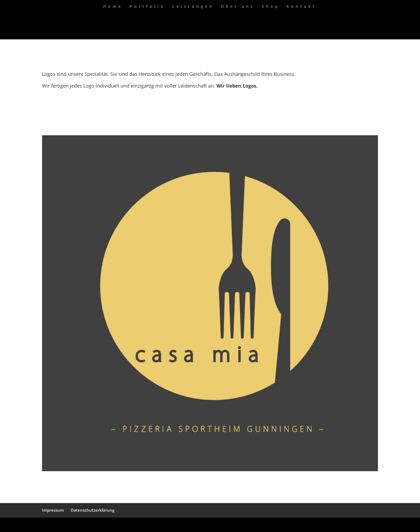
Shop (271, 7)
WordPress (106, 524)
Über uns (238, 7)
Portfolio (147, 7)
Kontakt (301, 7)
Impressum (53, 510)
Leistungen (193, 7)
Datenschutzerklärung (93, 510)
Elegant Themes (69, 524)
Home (113, 7)
